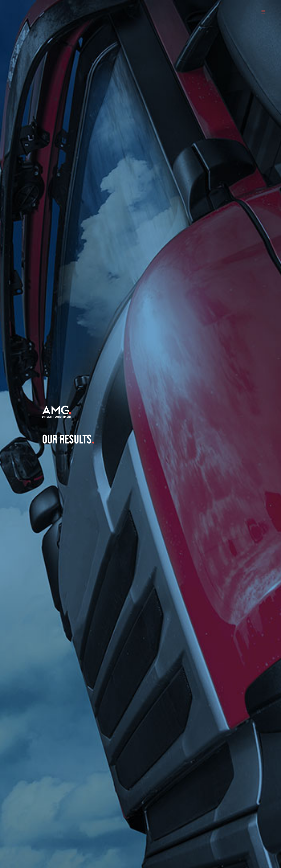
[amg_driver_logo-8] (57, 407)
